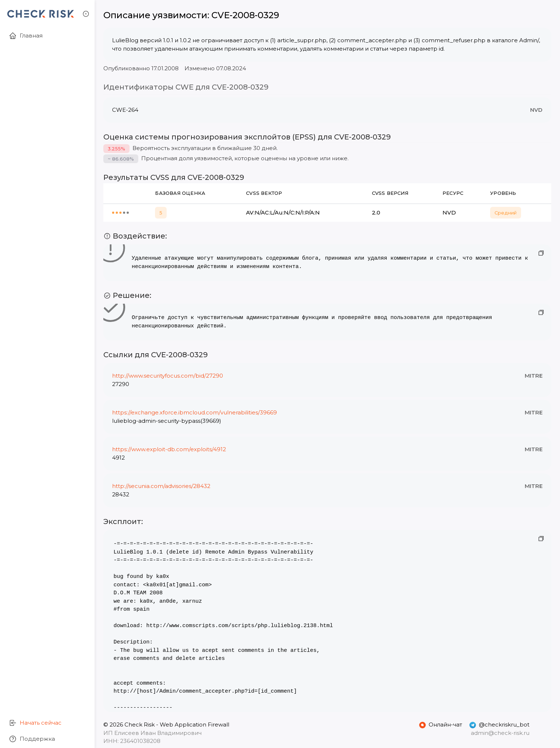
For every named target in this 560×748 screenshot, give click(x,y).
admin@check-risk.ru (500, 733)
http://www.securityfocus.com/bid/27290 (168, 376)
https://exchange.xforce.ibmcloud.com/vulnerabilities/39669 (194, 412)
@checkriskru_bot (499, 725)
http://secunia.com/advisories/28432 (161, 486)
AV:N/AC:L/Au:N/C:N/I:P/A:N (283, 212)
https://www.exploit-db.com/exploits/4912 (169, 449)
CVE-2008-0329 (245, 15)
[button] (86, 14)
